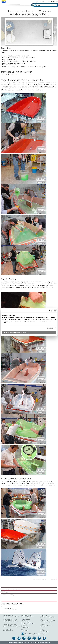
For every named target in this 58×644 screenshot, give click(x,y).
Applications (39, 2)
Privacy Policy (43, 624)
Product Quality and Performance (47, 620)
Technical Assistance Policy (46, 623)
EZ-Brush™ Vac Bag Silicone (12, 603)
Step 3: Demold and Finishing (8, 595)
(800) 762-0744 (25, 628)
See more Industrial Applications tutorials (45, 579)
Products (46, 2)
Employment (43, 630)
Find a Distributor (44, 615)
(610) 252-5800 (25, 625)
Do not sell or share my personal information (15, 333)
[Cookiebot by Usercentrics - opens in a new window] (50, 310)
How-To (51, 2)
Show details (50, 328)
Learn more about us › (8, 630)
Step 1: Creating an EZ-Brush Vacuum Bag (11, 589)
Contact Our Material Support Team (32, 634)
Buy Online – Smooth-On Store (47, 617)
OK (43, 333)
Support (56, 2)
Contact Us (42, 629)
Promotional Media (44, 632)
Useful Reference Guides (46, 633)
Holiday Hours (43, 628)
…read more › (20, 605)
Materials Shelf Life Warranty (47, 622)
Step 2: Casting (5, 592)
